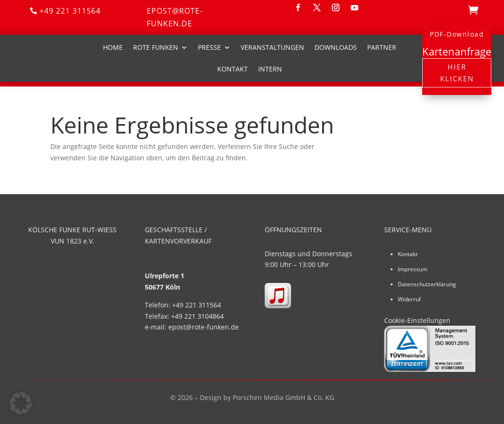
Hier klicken (457, 73)
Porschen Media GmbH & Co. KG (283, 397)
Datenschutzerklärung (427, 284)
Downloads (336, 47)
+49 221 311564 (70, 11)
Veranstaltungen (272, 47)
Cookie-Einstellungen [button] (417, 320)
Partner (382, 47)
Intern (270, 69)
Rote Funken (156, 47)
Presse (209, 47)
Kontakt (232, 69)
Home (113, 47)
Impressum (413, 269)
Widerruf (409, 299)
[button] (21, 403)
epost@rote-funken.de (175, 17)
